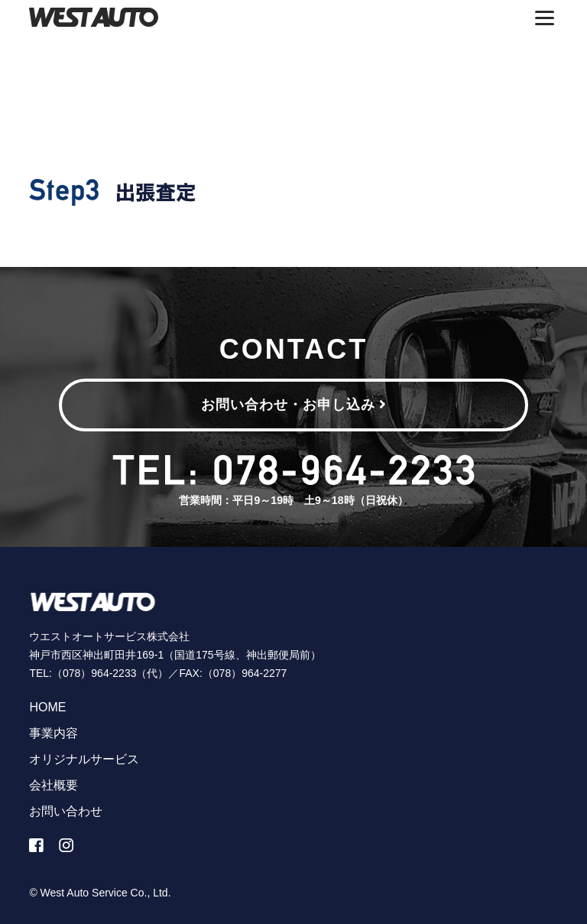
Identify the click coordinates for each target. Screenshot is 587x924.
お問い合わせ (66, 811)
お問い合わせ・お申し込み (294, 405)
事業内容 (54, 733)
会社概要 (54, 785)
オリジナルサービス (84, 759)
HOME (47, 707)
